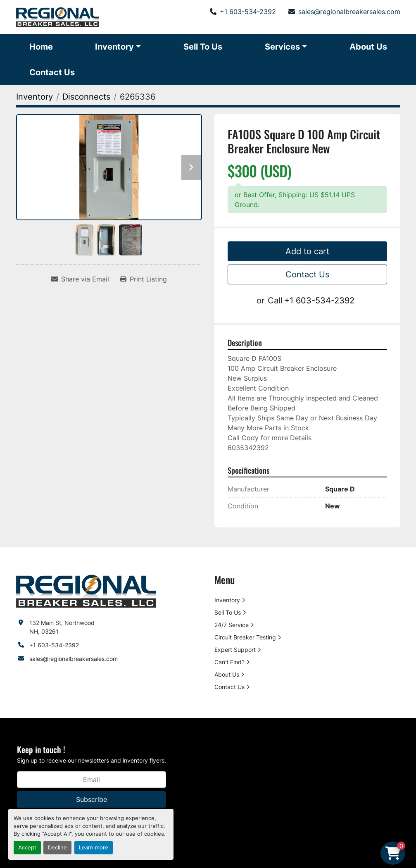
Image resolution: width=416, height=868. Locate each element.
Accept (27, 848)
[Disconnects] (86, 97)
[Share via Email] (80, 279)
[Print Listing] (143, 279)
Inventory (114, 47)
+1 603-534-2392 (248, 12)
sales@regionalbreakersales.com (349, 12)
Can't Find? (229, 662)
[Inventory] (34, 97)
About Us (368, 47)
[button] (118, 47)
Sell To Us (203, 47)
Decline (57, 848)
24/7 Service (232, 625)
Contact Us (52, 72)
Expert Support (235, 650)
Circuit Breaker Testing (245, 637)
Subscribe (92, 799)
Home (41, 47)
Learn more (94, 848)
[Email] (92, 780)
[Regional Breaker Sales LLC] (86, 590)
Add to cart (307, 251)
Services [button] (282, 47)
